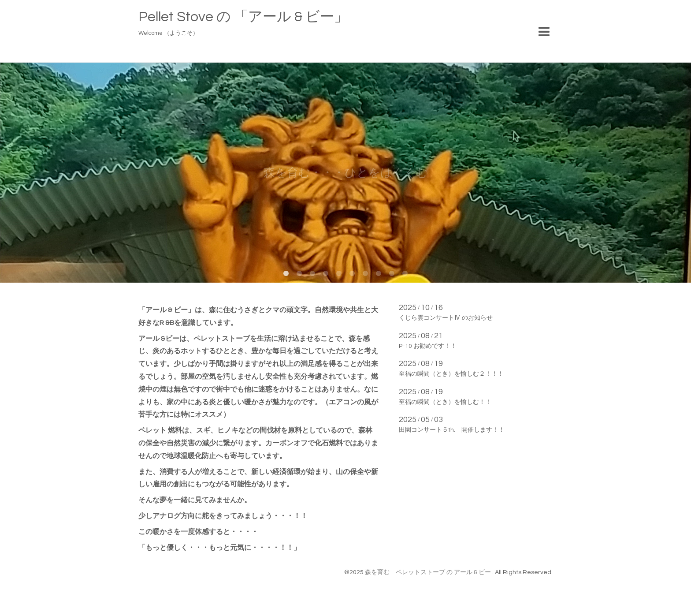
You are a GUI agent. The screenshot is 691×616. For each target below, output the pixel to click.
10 (405, 274)
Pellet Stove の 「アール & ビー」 (243, 17)
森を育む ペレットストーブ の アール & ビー (429, 572)
